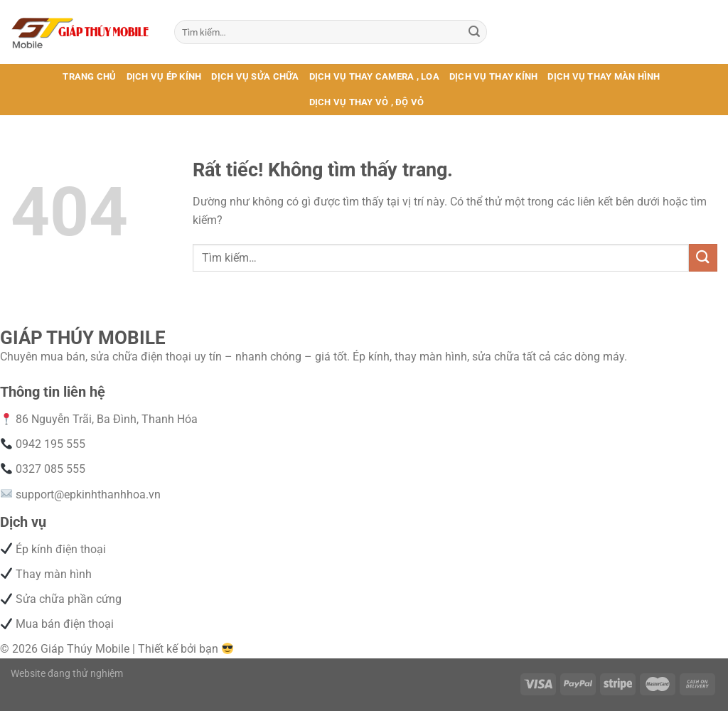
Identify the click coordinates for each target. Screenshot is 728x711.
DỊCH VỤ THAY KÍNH (493, 76)
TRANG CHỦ (89, 76)
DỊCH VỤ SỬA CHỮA (255, 76)
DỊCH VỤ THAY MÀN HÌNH (604, 76)
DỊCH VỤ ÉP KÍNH (164, 76)
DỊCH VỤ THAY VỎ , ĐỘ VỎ (367, 102)
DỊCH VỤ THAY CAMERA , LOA (374, 76)
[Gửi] (474, 32)
